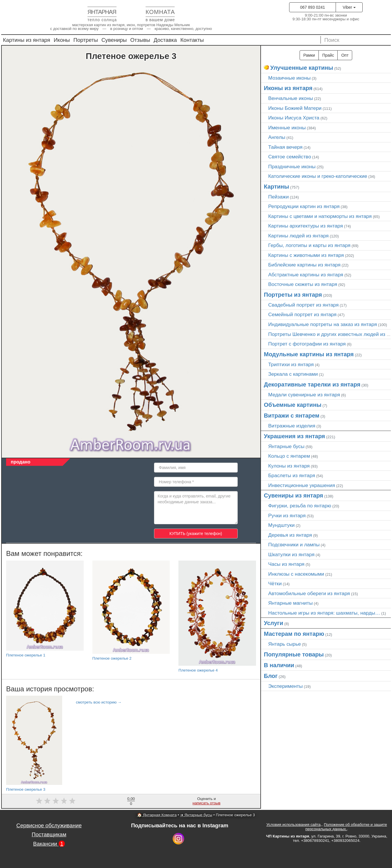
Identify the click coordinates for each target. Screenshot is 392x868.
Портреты (86, 40)
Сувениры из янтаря (293, 495)
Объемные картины (293, 405)
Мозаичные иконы (289, 78)
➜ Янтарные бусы (196, 815)
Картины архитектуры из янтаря (306, 226)
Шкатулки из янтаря (291, 554)
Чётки (275, 584)
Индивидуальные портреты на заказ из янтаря (323, 324)
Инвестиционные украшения (302, 485)
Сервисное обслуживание (49, 825)
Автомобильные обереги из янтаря (309, 593)
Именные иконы (287, 128)
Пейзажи (279, 197)
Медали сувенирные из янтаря (304, 395)
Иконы (62, 40)
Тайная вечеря (285, 147)
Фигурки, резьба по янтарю (300, 506)
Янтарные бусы (286, 446)
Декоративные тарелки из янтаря (312, 384)
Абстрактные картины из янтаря (306, 275)
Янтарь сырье (284, 644)
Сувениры (114, 40)
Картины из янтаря (27, 40)
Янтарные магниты (290, 603)
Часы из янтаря (286, 564)
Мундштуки (281, 525)
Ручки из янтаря (287, 516)
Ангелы (277, 137)
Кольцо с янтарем (289, 456)
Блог (271, 676)
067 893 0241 (313, 7)
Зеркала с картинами (293, 374)
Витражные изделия (292, 426)
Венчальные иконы (291, 98)
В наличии (279, 665)
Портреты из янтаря (293, 295)
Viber (349, 7)
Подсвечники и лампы (294, 545)
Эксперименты (286, 686)
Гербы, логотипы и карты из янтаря (309, 245)
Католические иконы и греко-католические (318, 176)
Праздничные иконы (292, 167)
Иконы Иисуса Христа (294, 118)
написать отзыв (207, 803)
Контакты (192, 40)
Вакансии (49, 844)
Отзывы (140, 40)
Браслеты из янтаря (292, 475)
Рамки (309, 55)
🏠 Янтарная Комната (157, 815)
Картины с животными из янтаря (306, 255)
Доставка (165, 40)
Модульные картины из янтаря (309, 354)
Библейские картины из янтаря (304, 265)
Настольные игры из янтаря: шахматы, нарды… (324, 613)
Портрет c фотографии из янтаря (307, 344)
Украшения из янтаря (295, 436)
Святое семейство (290, 157)
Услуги (274, 623)
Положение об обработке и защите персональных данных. (346, 827)
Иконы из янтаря (288, 88)
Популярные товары (294, 654)
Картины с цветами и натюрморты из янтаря (320, 216)
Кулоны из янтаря (289, 466)
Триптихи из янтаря (291, 364)
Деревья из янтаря (290, 535)
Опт (345, 55)
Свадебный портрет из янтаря (303, 305)
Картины (276, 187)
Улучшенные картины (302, 68)
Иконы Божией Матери (295, 108)
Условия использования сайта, (294, 825)
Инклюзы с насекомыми (296, 574)
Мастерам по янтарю (294, 634)
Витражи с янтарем (292, 416)
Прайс (328, 55)
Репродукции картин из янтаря (304, 206)
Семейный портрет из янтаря (302, 314)
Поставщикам (49, 834)
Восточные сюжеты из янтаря (303, 284)
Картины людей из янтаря (298, 236)
